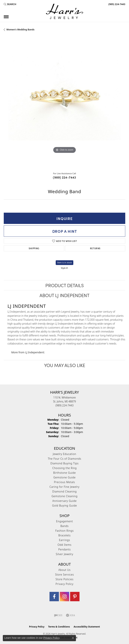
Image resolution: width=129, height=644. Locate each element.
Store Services (64, 575)
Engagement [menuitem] (64, 521)
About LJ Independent (64, 295)
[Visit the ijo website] (58, 615)
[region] (64, 103)
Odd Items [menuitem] (64, 545)
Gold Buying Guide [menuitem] (64, 506)
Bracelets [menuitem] (64, 535)
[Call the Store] (64, 405)
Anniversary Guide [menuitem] (64, 501)
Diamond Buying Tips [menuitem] (64, 463)
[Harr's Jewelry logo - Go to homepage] (64, 11)
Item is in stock (64, 262)
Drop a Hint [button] (65, 231)
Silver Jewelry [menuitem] (64, 554)
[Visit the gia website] (70, 615)
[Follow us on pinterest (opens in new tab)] (75, 597)
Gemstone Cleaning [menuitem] (65, 496)
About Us (65, 570)
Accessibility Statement (87, 627)
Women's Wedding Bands (20, 30)
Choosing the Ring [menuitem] (64, 468)
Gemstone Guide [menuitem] (65, 477)
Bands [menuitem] (64, 526)
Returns (95, 248)
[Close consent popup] (73, 638)
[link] (116, 4)
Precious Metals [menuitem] (64, 482)
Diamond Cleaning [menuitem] (64, 491)
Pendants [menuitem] (64, 549)
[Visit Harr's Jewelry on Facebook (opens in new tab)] (54, 597)
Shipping (34, 248)
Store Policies (64, 579)
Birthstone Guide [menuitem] (65, 473)
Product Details (65, 285)
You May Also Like (65, 365)
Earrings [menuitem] (64, 540)
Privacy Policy (64, 584)
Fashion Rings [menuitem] (64, 531)
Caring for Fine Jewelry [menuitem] (64, 487)
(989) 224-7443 (64, 177)
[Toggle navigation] (6, 17)
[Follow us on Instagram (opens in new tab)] (64, 597)
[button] (10, 4)
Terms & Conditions (59, 627)
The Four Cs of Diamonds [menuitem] (64, 459)
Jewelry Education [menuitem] (65, 454)
